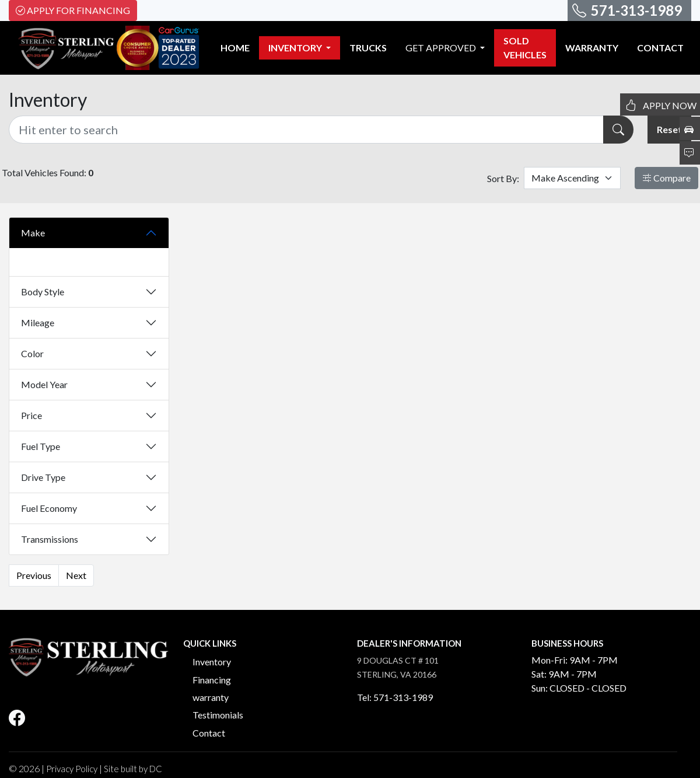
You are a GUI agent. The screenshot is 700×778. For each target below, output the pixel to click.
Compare (666, 178)
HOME (235, 48)
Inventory (212, 662)
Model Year (44, 384)
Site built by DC (133, 769)
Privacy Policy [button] (72, 769)
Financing (212, 680)
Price (32, 415)
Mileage (38, 322)
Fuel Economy (49, 508)
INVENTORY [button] (296, 48)
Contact (209, 733)
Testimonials (218, 715)
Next (76, 575)
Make (33, 233)
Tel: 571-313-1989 (395, 697)
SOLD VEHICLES (525, 48)
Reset (669, 129)
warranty (211, 697)
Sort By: (503, 178)
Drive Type (43, 477)
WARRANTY (592, 48)
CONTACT (660, 48)
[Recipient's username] (306, 130)
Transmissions (50, 539)
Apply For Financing (73, 10)
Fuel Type (41, 446)
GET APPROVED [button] (442, 48)
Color (32, 353)
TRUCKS (368, 48)
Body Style (43, 292)
